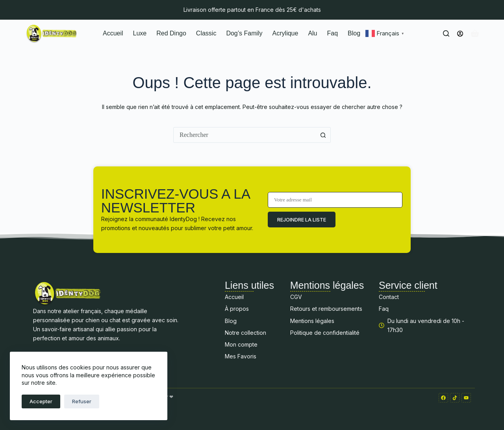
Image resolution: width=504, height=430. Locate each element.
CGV (296, 297)
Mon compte (241, 344)
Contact (389, 297)
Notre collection (246, 333)
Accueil (113, 33)
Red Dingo (171, 33)
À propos (237, 309)
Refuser (82, 401)
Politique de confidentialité (325, 333)
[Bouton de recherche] (323, 135)
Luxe (140, 33)
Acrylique (285, 33)
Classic (206, 33)
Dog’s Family (244, 33)
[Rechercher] (446, 33)
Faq (333, 33)
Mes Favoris (241, 356)
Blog (354, 33)
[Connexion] (460, 34)
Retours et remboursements (326, 309)
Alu (312, 33)
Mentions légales (312, 321)
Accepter (41, 401)
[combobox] (245, 135)
